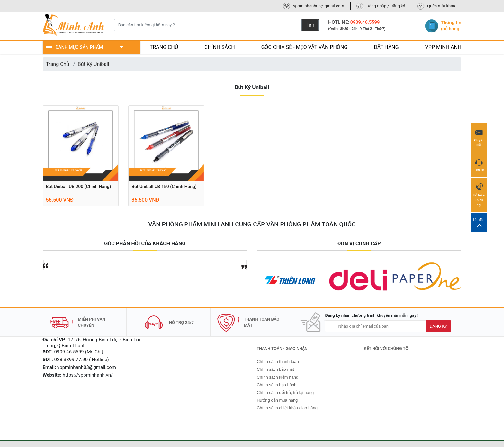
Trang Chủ (58, 64)
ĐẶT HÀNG (386, 47)
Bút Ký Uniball (94, 64)
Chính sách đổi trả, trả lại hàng (285, 392)
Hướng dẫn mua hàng (277, 400)
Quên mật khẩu (441, 6)
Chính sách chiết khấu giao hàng (287, 408)
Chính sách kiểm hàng (278, 377)
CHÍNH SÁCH (220, 47)
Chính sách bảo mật (275, 369)
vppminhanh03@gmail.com (319, 6)
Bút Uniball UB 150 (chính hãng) (164, 187)
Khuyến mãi (479, 137)
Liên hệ (479, 164)
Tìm (310, 25)
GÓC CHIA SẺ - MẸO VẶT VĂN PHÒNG (305, 47)
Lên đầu (479, 223)
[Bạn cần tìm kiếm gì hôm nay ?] (208, 25)
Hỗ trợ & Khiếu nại (479, 195)
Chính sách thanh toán (278, 362)
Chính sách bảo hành (277, 385)
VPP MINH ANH (443, 47)
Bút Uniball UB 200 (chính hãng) (79, 187)
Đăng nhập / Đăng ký (386, 6)
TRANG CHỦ (164, 47)
